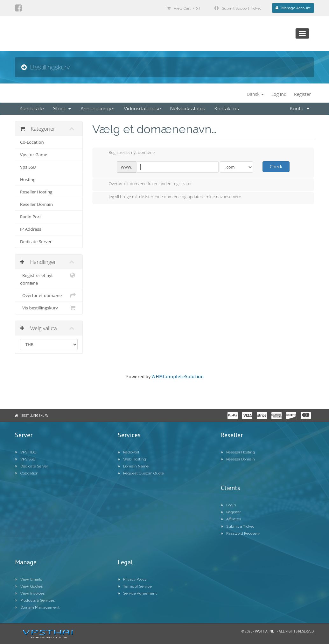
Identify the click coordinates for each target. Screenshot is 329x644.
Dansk (255, 94)
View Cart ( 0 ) (183, 8)
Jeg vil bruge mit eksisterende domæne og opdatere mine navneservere (170, 197)
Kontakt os (227, 109)
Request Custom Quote (141, 473)
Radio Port (31, 217)
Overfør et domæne (49, 295)
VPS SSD (25, 459)
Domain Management (37, 607)
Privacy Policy (132, 579)
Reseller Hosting (36, 192)
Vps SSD (28, 167)
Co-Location (32, 142)
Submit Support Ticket (238, 8)
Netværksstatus (188, 109)
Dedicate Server (36, 242)
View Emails (28, 579)
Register (302, 94)
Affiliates (231, 519)
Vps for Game (34, 155)
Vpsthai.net (266, 631)
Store (62, 109)
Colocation (27, 473)
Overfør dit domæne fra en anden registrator (145, 184)
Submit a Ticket (237, 526)
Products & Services (35, 600)
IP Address (31, 229)
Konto (300, 109)
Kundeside (32, 109)
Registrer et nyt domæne (49, 279)
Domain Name (133, 466)
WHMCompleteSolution (178, 376)
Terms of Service (135, 586)
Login (228, 505)
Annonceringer (97, 109)
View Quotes (29, 586)
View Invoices (30, 593)
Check (276, 166)
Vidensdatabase (142, 109)
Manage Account (293, 8)
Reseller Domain (36, 204)
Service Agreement (137, 593)
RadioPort (129, 452)
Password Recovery (240, 533)
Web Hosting (132, 459)
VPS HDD (26, 452)
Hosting (28, 179)
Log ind (279, 94)
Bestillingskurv (35, 416)
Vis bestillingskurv (49, 308)
